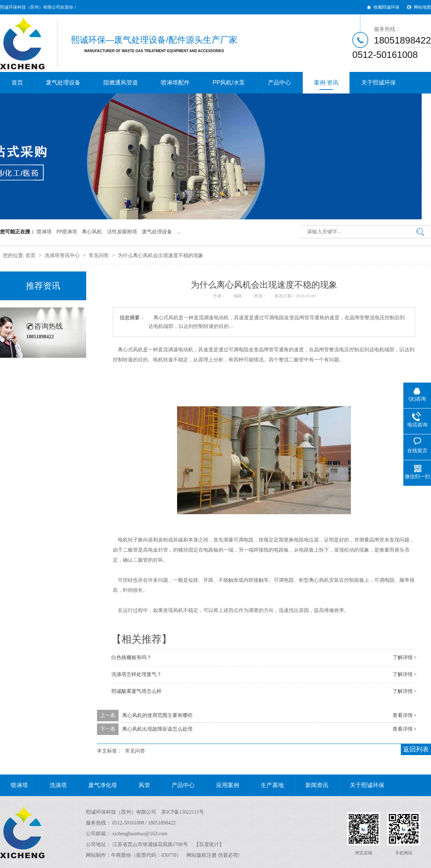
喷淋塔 (44, 232)
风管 (139, 785)
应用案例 (222, 785)
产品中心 (279, 83)
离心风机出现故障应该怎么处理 (157, 729)
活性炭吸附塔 (122, 232)
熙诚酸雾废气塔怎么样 (136, 691)
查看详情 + (405, 715)
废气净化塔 (97, 785)
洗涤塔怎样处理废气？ (136, 674)
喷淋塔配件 (175, 83)
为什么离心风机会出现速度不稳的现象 (161, 255)
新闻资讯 (311, 785)
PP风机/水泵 (229, 83)
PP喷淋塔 (67, 232)
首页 (17, 83)
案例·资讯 (326, 85)
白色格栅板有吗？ (131, 657)
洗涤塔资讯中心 (62, 255)
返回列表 (416, 749)
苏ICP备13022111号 (183, 812)
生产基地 (267, 785)
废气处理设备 (63, 83)
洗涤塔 (53, 785)
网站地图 (422, 7)
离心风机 (92, 232)
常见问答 (99, 255)
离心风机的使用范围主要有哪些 (157, 715)
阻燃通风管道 (121, 83)
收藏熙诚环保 (386, 7)
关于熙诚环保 (379, 83)
